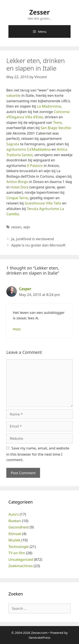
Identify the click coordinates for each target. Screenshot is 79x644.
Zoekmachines (21, 566)
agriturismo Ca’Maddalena (29, 149)
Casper (25, 289)
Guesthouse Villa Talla (43, 203)
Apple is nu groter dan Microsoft (38, 245)
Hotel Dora (19, 187)
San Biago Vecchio (56, 128)
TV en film (17, 553)
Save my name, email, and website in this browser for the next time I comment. (38, 454)
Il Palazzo (35, 165)
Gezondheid (19, 527)
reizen (16, 227)
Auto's (14, 514)
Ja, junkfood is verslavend (32, 239)
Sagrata (13, 144)
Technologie (19, 547)
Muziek (14, 540)
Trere (57, 122)
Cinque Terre (17, 198)
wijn (27, 227)
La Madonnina (49, 106)
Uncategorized (21, 559)
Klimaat (15, 534)
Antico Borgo (17, 182)
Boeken (15, 521)
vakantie (13, 95)
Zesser (39, 12)
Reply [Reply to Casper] (17, 329)
